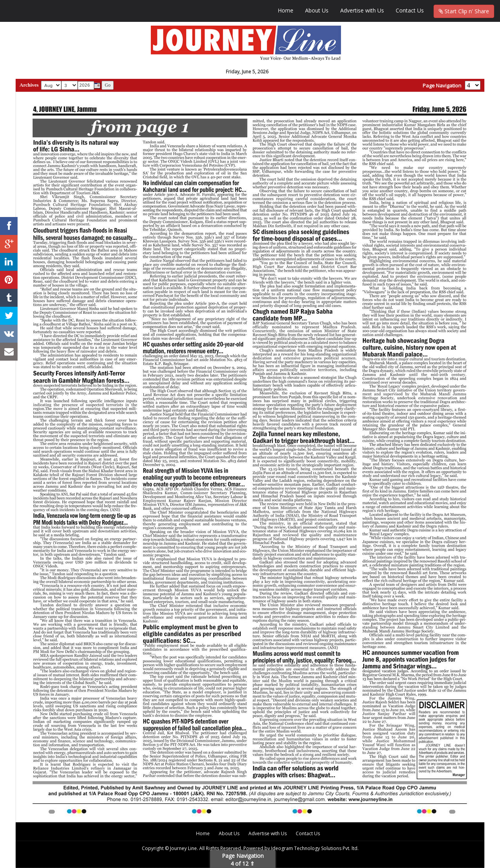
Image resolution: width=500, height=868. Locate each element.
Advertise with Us (362, 10)
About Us (317, 10)
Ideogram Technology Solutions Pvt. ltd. (315, 848)
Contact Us (410, 10)
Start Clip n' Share (464, 11)
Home (286, 10)
